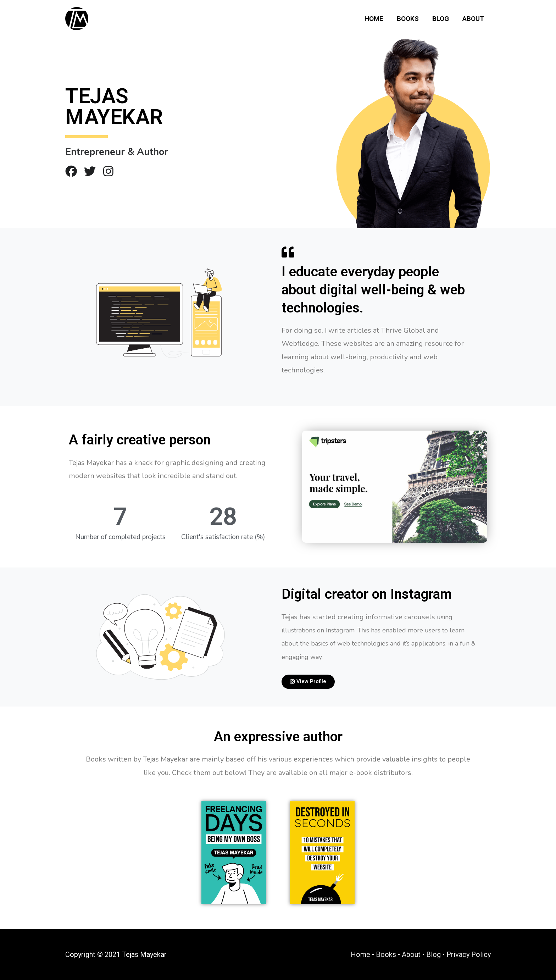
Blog (441, 19)
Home (374, 19)
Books (408, 19)
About (473, 19)
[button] (308, 682)
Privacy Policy (469, 954)
